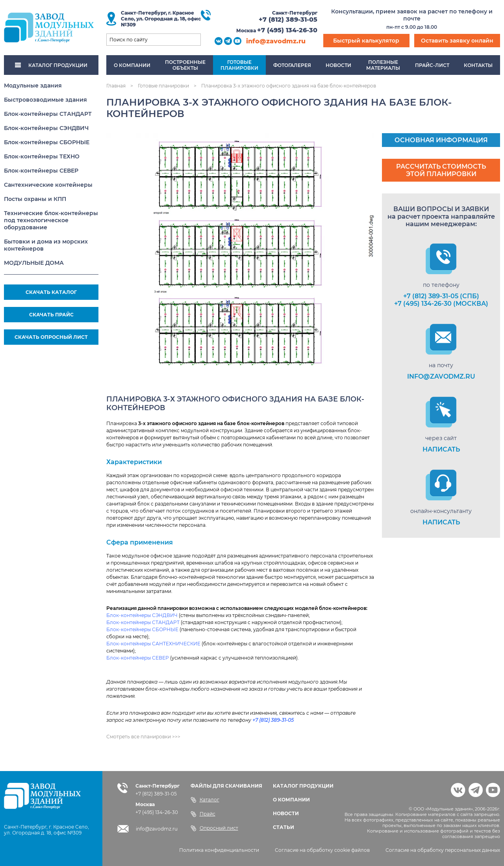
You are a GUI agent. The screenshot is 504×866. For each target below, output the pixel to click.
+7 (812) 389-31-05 (288, 20)
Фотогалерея (292, 65)
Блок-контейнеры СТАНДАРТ (48, 114)
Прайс (203, 814)
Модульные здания (33, 85)
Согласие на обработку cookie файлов (322, 850)
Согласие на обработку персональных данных (443, 850)
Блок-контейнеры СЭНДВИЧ (46, 128)
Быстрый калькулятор (366, 41)
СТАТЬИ (283, 827)
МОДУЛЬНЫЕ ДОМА (34, 263)
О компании (132, 65)
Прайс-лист (432, 65)
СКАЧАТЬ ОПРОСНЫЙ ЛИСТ (51, 337)
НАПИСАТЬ (441, 449)
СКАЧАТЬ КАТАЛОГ (51, 292)
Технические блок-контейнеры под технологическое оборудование (51, 220)
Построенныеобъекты (185, 65)
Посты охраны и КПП (35, 199)
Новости (338, 65)
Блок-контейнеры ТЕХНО (42, 156)
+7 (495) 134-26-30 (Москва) (441, 304)
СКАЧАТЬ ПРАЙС (51, 315)
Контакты (478, 65)
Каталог (205, 800)
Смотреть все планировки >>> (143, 737)
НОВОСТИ (286, 813)
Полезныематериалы (383, 65)
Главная (116, 86)
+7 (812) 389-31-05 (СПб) (441, 296)
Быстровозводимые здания (45, 100)
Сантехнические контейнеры (48, 185)
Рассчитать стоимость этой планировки (441, 170)
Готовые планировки (163, 86)
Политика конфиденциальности (219, 850)
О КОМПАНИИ (291, 800)
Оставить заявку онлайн (457, 41)
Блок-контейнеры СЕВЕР (41, 171)
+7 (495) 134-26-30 (287, 30)
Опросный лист (214, 828)
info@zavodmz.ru (276, 41)
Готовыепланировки (239, 65)
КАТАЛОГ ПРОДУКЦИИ (51, 65)
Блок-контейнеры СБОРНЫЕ (47, 142)
